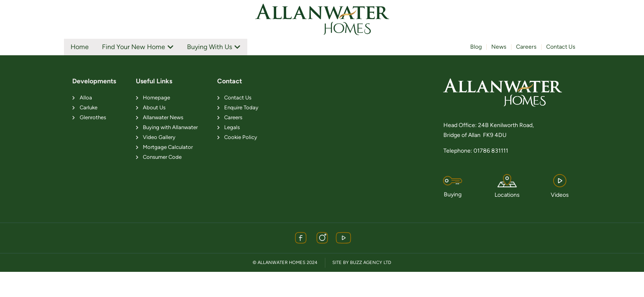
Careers (526, 47)
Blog (476, 47)
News (499, 47)
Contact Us (561, 47)
